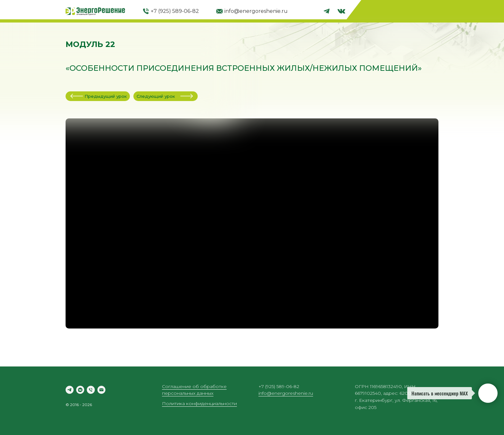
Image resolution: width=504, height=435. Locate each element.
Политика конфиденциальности (199, 403)
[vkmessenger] (80, 390)
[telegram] (70, 390)
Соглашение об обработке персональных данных (194, 390)
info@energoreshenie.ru (256, 11)
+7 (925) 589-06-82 (175, 11)
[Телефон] (91, 390)
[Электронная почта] (101, 390)
